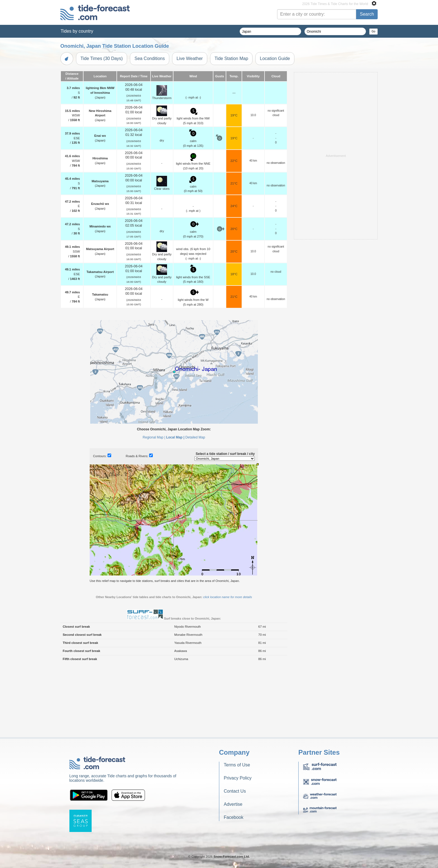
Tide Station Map (231, 58)
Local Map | (175, 437)
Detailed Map (195, 437)
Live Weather (190, 58)
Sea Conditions (150, 58)
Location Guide (275, 58)
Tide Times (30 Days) (102, 58)
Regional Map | (154, 437)
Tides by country (77, 31)
